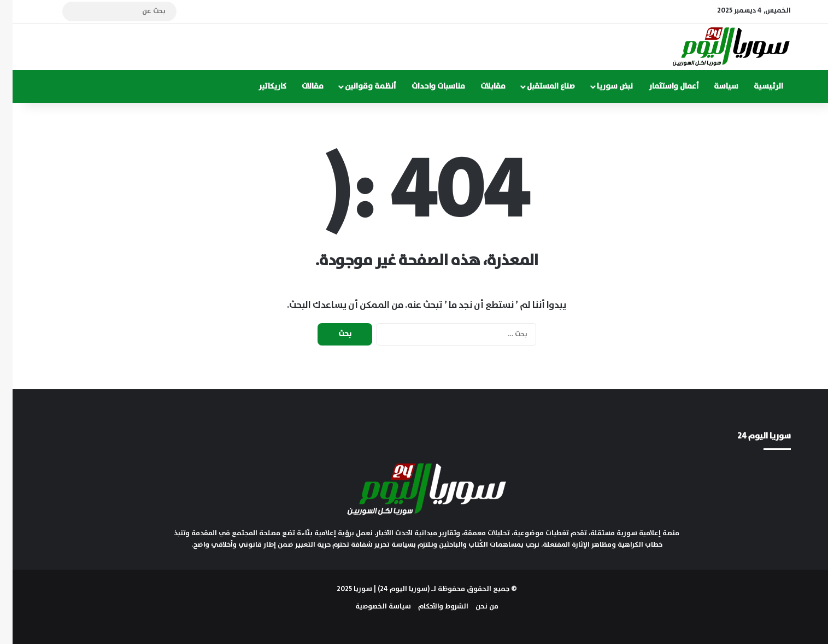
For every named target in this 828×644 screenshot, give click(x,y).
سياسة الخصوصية (371, 607)
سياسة (714, 86)
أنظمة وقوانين (358, 86)
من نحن (474, 607)
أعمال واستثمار (661, 86)
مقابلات (480, 86)
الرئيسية (756, 86)
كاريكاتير (260, 86)
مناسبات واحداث (426, 86)
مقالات (300, 86)
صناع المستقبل (538, 86)
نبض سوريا (602, 86)
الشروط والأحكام (431, 607)
